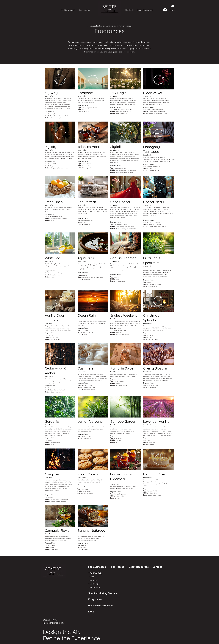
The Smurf (93, 580)
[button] (173, 5)
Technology (95, 573)
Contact (157, 567)
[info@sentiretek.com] (56, 623)
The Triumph (94, 584)
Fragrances (93, 599)
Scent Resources (139, 567)
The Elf (91, 577)
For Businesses (96, 567)
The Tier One (94, 587)
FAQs (91, 612)
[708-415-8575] (53, 620)
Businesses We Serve (93, 605)
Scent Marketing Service (93, 593)
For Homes (116, 567)
